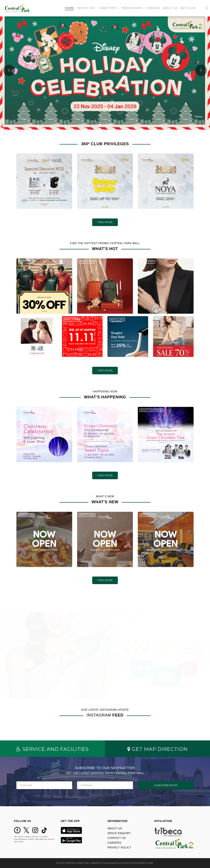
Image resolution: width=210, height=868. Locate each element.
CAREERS (114, 843)
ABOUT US (115, 828)
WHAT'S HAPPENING (30, 411)
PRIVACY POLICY (119, 848)
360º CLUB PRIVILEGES (31, 158)
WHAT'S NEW (26, 516)
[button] (87, 8)
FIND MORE (105, 222)
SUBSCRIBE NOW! (166, 785)
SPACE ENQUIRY (119, 833)
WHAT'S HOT (26, 263)
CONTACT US (117, 838)
